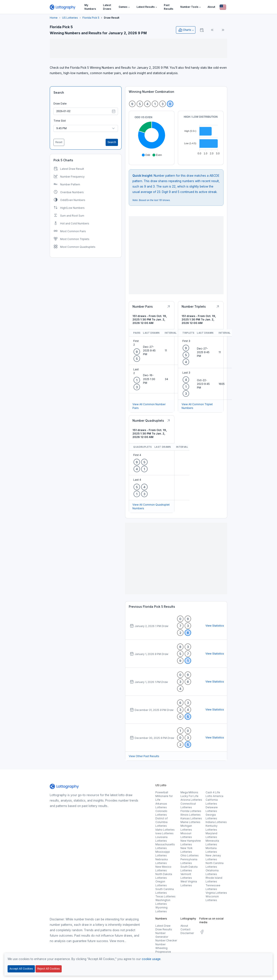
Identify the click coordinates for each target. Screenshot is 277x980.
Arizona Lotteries (191, 800)
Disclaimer (187, 933)
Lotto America (214, 796)
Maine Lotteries (190, 822)
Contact (185, 929)
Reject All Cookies (48, 969)
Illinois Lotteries (191, 815)
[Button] (223, 7)
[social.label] (202, 933)
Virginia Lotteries (216, 893)
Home (54, 18)
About (184, 926)
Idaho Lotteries (165, 830)
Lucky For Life (189, 796)
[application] (152, 136)
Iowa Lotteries (164, 833)
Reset (59, 142)
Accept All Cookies (21, 969)
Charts (185, 30)
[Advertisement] (138, 48)
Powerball (162, 792)
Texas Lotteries (165, 896)
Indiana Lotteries (216, 822)
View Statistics (215, 626)
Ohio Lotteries (190, 855)
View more (117, 941)
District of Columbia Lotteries (162, 822)
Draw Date (60, 104)
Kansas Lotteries (191, 818)
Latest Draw (163, 926)
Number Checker (166, 940)
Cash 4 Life (213, 792)
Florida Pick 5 (91, 18)
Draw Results (164, 929)
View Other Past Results (144, 756)
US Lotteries (70, 18)
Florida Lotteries (191, 811)
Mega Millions (189, 792)
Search (59, 92)
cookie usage (151, 959)
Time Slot (60, 121)
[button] (124, 7)
